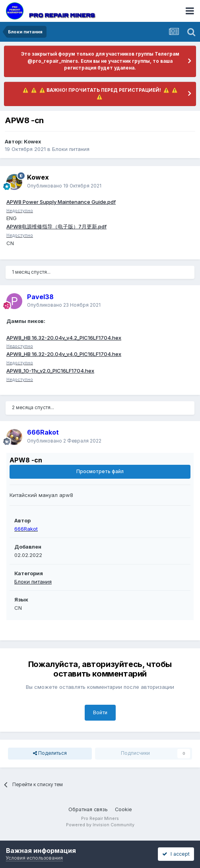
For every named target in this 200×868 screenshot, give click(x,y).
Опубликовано (64, 186)
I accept (176, 854)
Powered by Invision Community (100, 825)
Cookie (123, 809)
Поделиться (50, 753)
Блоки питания (71, 149)
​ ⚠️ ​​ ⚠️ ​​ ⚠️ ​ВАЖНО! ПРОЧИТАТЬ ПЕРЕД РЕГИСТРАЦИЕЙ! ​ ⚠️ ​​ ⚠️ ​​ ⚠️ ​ (100, 94)
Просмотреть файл (100, 472)
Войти (100, 712)
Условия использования (34, 858)
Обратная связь (88, 809)
